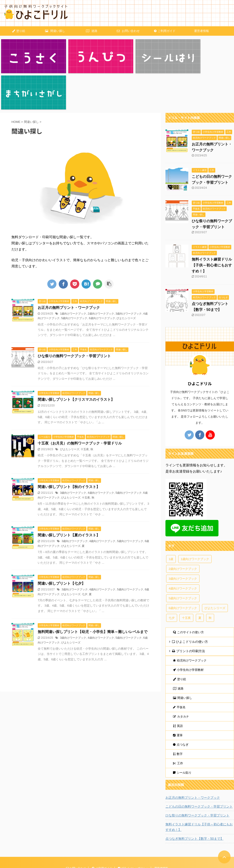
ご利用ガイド (165, 31)
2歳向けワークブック (101, 273)
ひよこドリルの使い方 (190, 601)
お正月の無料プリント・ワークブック (69, 267)
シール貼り (182, 732)
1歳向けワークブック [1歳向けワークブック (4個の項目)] (195, 518)
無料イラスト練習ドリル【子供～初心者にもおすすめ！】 (212, 224)
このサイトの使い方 (188, 591)
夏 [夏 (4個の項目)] (200, 577)
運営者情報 (201, 31)
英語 (178, 685)
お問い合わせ (128, 31)
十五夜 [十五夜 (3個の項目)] (186, 577)
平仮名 (179, 666)
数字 (178, 713)
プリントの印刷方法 (189, 610)
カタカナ (181, 676)
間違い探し (55, 31)
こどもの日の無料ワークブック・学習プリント (199, 766)
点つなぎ (181, 704)
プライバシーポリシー (133, 827)
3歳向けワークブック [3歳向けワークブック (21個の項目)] (183, 538)
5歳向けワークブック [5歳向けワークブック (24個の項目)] (183, 557)
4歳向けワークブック (101, 452)
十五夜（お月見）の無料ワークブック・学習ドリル (80, 402)
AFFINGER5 (32, 865)
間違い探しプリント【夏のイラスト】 (69, 494)
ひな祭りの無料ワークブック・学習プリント (74, 315)
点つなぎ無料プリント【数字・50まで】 (194, 798)
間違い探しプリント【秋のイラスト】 (69, 446)
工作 (178, 722)
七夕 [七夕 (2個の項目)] (172, 577)
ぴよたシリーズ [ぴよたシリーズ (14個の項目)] (215, 567)
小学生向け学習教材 (188, 629)
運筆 (178, 694)
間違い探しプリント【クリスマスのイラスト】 (76, 359)
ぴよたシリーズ (126, 277)
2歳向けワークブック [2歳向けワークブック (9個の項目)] (183, 528)
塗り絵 (19, 31)
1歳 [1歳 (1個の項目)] (171, 518)
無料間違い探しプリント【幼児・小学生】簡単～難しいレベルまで (93, 591)
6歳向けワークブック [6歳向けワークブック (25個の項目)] (183, 567)
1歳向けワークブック (73, 273)
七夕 (85, 553)
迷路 (92, 31)
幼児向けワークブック (190, 620)
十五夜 (85, 408)
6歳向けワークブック (102, 277)
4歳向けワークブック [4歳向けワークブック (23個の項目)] (183, 548)
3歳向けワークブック (129, 273)
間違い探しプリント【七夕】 (61, 543)
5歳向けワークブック (74, 277)
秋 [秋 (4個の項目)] (210, 577)
